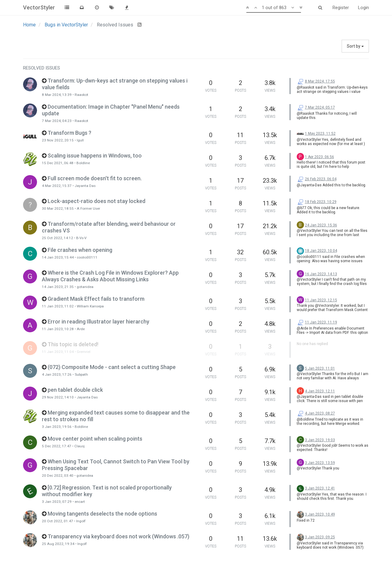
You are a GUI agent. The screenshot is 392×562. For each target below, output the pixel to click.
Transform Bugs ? (69, 133)
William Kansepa (90, 306)
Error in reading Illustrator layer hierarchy (98, 322)
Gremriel (84, 352)
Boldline (83, 163)
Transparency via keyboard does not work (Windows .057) (118, 536)
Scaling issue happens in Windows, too (95, 156)
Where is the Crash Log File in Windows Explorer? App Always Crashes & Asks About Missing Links (110, 276)
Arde (81, 329)
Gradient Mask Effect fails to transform (96, 299)
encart (80, 502)
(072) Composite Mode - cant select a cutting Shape (112, 367)
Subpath (81, 374)
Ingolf (81, 521)
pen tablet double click (75, 390)
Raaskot (81, 95)
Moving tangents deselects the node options (102, 514)
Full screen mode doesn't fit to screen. (95, 178)
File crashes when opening (80, 250)
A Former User (88, 208)
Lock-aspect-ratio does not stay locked (96, 201)
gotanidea (85, 287)
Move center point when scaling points (95, 439)
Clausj (79, 446)
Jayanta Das (85, 186)
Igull (80, 140)
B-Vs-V (81, 238)
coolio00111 (87, 257)
